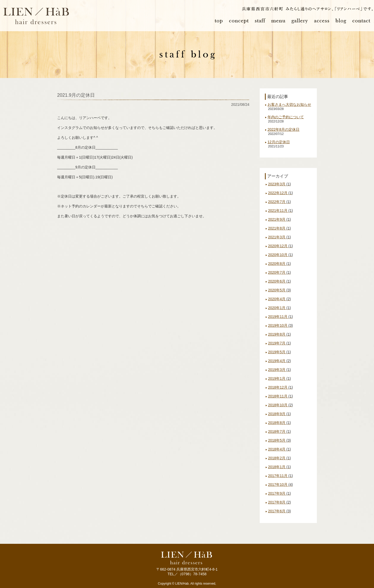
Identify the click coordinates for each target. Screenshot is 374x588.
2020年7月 (279, 272)
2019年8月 (279, 334)
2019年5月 (279, 352)
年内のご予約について (286, 117)
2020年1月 (279, 308)
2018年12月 (280, 387)
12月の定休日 (279, 142)
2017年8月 (279, 502)
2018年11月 (280, 396)
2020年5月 (279, 290)
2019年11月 (280, 317)
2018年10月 (280, 405)
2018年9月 (279, 414)
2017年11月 (280, 476)
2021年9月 (279, 219)
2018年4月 (279, 449)
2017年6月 (279, 511)
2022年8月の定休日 (283, 129)
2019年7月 (279, 343)
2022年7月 (279, 202)
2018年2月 (279, 458)
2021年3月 (279, 237)
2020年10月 (280, 255)
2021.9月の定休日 (76, 95)
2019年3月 (279, 370)
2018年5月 (279, 440)
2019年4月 (279, 361)
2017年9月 (279, 493)
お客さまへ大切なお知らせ (289, 104)
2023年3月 (279, 184)
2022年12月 (280, 193)
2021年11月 (280, 211)
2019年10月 (280, 325)
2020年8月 (279, 264)
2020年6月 (279, 281)
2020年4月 (279, 299)
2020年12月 (280, 246)
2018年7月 (279, 432)
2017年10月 (280, 485)
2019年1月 (279, 378)
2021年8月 (279, 228)
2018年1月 (279, 467)
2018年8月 (279, 423)
